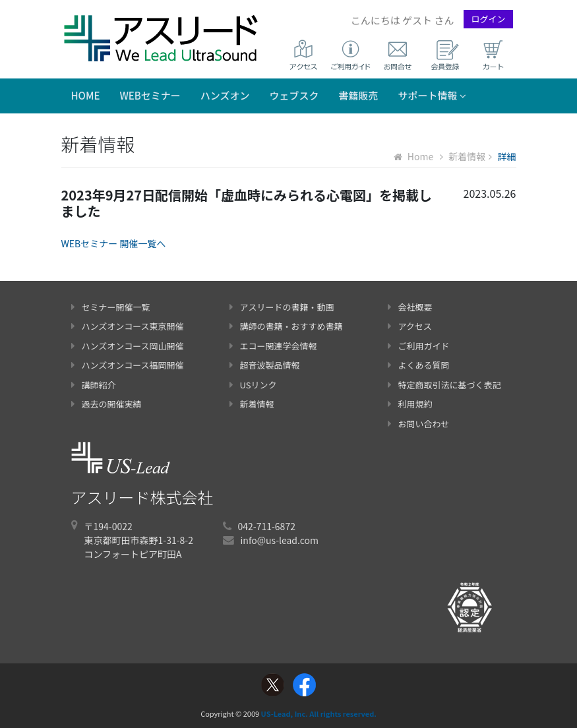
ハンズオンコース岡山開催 (128, 346)
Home (86, 95)
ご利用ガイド (419, 346)
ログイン (488, 19)
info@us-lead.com (280, 540)
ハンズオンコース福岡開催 (128, 365)
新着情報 (463, 156)
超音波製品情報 (265, 365)
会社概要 (410, 307)
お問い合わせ (419, 424)
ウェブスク (294, 95)
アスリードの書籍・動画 (282, 307)
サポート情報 (432, 95)
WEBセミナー (150, 95)
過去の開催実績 (106, 404)
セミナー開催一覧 (111, 307)
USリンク (253, 385)
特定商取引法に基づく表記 (444, 385)
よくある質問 (419, 365)
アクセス (410, 326)
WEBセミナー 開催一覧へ (114, 243)
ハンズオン (225, 95)
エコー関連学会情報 (273, 346)
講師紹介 (94, 385)
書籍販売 (359, 95)
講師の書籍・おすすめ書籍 (286, 326)
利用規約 (410, 404)
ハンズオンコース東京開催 (128, 326)
